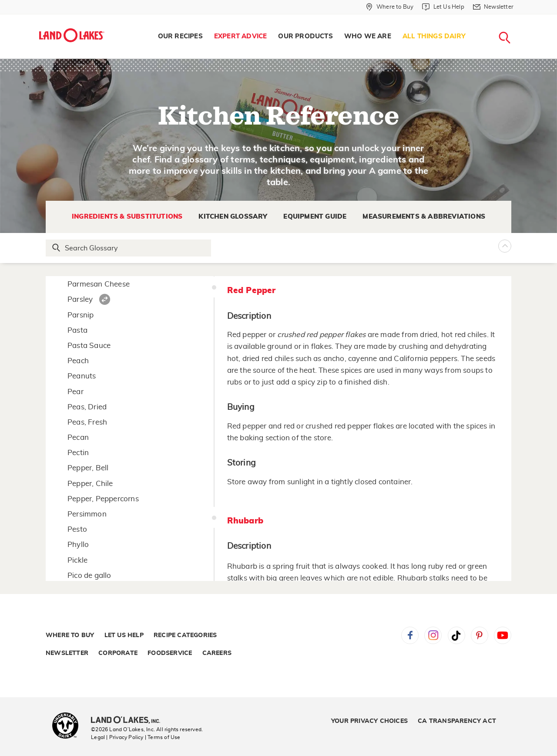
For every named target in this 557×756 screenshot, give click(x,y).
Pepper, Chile (90, 484)
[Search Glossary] (129, 248)
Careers (217, 653)
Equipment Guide (315, 217)
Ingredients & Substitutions (127, 217)
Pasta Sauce (89, 346)
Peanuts (82, 376)
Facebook (410, 635)
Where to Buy (70, 635)
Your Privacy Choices (369, 721)
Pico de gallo (89, 575)
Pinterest (480, 635)
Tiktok (456, 635)
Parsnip (81, 315)
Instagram (433, 635)
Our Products (305, 36)
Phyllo (78, 545)
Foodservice (170, 653)
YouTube (503, 635)
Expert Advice (241, 36)
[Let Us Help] (443, 7)
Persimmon (87, 514)
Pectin (78, 453)
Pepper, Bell (88, 468)
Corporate (118, 653)
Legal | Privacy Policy (117, 737)
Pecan (78, 437)
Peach (78, 361)
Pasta (77, 330)
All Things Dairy (434, 36)
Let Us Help (124, 635)
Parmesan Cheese (99, 284)
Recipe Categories (185, 635)
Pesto (77, 529)
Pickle (77, 560)
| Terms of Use (163, 737)
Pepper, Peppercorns (103, 499)
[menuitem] (180, 37)
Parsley (80, 299)
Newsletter (67, 653)
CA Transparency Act (457, 721)
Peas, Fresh (87, 422)
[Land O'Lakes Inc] (129, 721)
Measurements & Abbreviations (424, 217)
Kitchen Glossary (233, 217)
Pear (75, 392)
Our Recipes (180, 36)
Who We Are (368, 36)
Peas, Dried (87, 407)
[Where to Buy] (390, 7)
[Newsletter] (493, 7)
